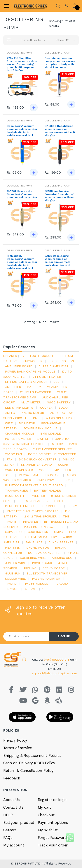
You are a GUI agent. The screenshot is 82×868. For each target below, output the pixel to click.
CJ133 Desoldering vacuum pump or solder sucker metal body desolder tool (58, 260)
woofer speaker (19, 470)
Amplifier (13, 387)
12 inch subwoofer (35, 392)
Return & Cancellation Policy (28, 771)
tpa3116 (11, 522)
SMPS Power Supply (54, 480)
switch (43, 439)
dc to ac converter (45, 553)
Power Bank (42, 563)
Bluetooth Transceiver (47, 573)
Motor (57, 444)
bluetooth (14, 496)
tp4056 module (36, 584)
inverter (30, 522)
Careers (10, 830)
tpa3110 (11, 584)
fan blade (34, 542)
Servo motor (54, 568)
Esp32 (72, 506)
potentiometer (18, 439)
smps (58, 532)
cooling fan (38, 532)
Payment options (53, 823)
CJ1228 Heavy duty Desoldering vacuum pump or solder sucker (22, 194)
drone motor (37, 547)
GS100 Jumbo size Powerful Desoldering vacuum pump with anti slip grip (60, 196)
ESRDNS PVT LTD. (28, 863)
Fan (10, 459)
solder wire (15, 579)
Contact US (13, 807)
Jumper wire (15, 563)
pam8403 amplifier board (40, 475)
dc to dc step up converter (52, 454)
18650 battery (59, 402)
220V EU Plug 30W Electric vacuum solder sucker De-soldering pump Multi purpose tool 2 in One (22, 64)
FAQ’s (8, 838)
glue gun (13, 573)
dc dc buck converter (38, 459)
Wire (9, 423)
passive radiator (46, 579)
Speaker (10, 356)
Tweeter (37, 496)
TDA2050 (61, 584)
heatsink (13, 547)
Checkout (46, 815)
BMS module (51, 433)
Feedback (12, 778)
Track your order (53, 845)
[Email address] (26, 636)
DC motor (27, 423)
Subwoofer (33, 361)
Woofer (46, 408)
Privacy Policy (15, 740)
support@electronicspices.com (54, 673)
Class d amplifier (53, 366)
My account (14, 845)
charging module (20, 433)
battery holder (47, 490)
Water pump (49, 470)
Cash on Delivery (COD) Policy (29, 763)
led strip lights (19, 408)
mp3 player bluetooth (45, 501)
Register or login (52, 800)
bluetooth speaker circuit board (34, 485)
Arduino (30, 568)
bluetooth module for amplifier (33, 506)
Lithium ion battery (40, 537)
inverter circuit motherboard (33, 511)
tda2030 (12, 589)
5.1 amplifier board (36, 465)
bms (36, 418)
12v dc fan (13, 454)
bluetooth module (38, 356)
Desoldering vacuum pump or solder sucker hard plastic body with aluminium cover (60, 63)
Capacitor (13, 532)
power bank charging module (30, 371)
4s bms (31, 589)
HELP (8, 815)
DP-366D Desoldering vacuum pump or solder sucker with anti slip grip (60, 131)
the (66, 516)
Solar (63, 465)
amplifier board (19, 366)
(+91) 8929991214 (57, 660)
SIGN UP (64, 636)
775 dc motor (33, 413)
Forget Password (52, 838)
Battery (34, 387)
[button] (58, 6)
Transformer (16, 490)
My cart (44, 807)
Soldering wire (33, 558)
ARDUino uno (62, 558)
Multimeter (31, 402)
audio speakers (59, 418)
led (56, 382)
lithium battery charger (26, 382)
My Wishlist (48, 830)
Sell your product (19, 823)
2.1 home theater (47, 377)
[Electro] (25, 6)
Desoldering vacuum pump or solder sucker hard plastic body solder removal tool (22, 131)
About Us (11, 800)
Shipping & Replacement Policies (32, 756)
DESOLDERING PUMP (20, 53)
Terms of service (18, 748)
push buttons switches (44, 527)
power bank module (40, 428)
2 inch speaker (61, 542)
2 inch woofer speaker (52, 449)
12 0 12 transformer (40, 516)
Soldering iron (61, 361)
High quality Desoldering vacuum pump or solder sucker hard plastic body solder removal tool (22, 262)
